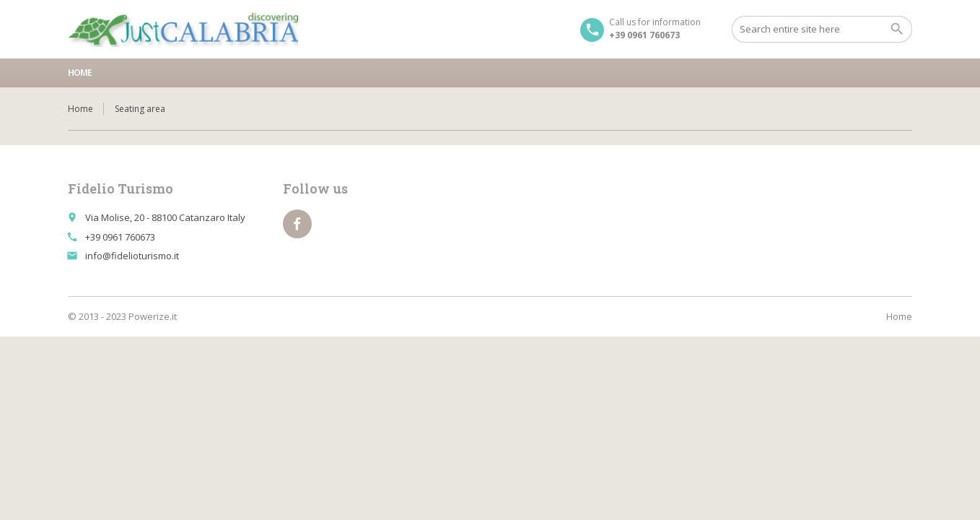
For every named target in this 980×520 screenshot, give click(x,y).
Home (80, 73)
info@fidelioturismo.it (132, 256)
